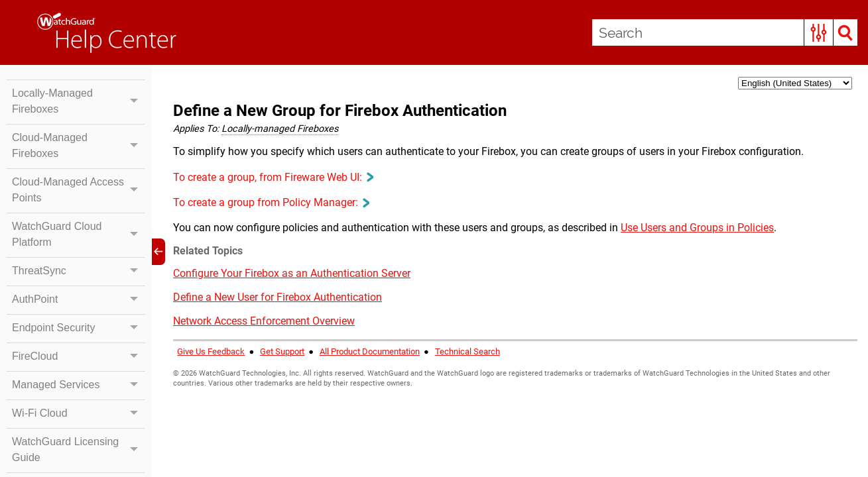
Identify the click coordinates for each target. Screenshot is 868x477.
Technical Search (467, 351)
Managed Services (79, 385)
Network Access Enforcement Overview (264, 321)
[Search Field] (725, 32)
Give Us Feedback (211, 351)
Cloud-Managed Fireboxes (79, 146)
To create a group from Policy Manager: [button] (271, 202)
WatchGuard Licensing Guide (79, 450)
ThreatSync (79, 271)
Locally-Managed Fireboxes (79, 101)
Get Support (282, 351)
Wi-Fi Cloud (79, 413)
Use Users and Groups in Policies (697, 228)
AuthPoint (79, 299)
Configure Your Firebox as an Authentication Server (292, 273)
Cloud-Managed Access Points (79, 190)
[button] (819, 32)
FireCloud (79, 356)
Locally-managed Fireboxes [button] (280, 129)
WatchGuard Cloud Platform (79, 235)
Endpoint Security (79, 328)
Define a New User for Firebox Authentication (278, 297)
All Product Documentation (370, 351)
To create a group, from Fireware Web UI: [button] (273, 177)
